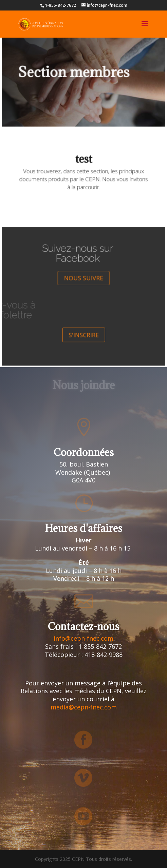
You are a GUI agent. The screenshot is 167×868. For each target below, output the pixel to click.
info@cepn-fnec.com (83, 638)
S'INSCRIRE (83, 330)
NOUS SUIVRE (83, 280)
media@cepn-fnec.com (84, 707)
